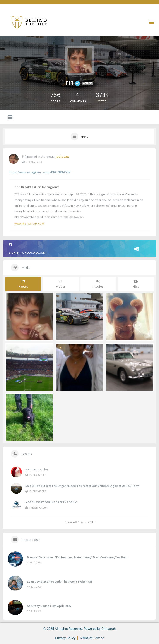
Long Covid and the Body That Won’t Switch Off (60, 582)
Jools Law (62, 156)
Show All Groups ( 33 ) (80, 522)
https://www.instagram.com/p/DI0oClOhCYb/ (39, 172)
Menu (84, 137)
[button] (152, 22)
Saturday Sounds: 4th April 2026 (49, 606)
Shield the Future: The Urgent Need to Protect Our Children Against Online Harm (82, 486)
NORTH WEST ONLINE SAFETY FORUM (51, 502)
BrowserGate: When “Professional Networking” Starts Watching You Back (77, 557)
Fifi (24, 156)
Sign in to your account (79, 249)
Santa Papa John (37, 469)
